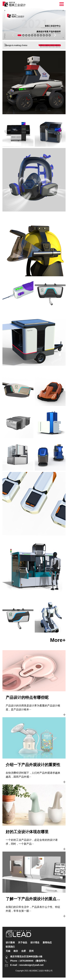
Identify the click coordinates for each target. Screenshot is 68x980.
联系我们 (10, 947)
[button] (19, 35)
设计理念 (35, 942)
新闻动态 (47, 942)
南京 (16, 951)
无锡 (8, 951)
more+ (58, 640)
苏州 (31, 951)
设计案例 (10, 942)
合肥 (24, 951)
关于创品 (23, 942)
